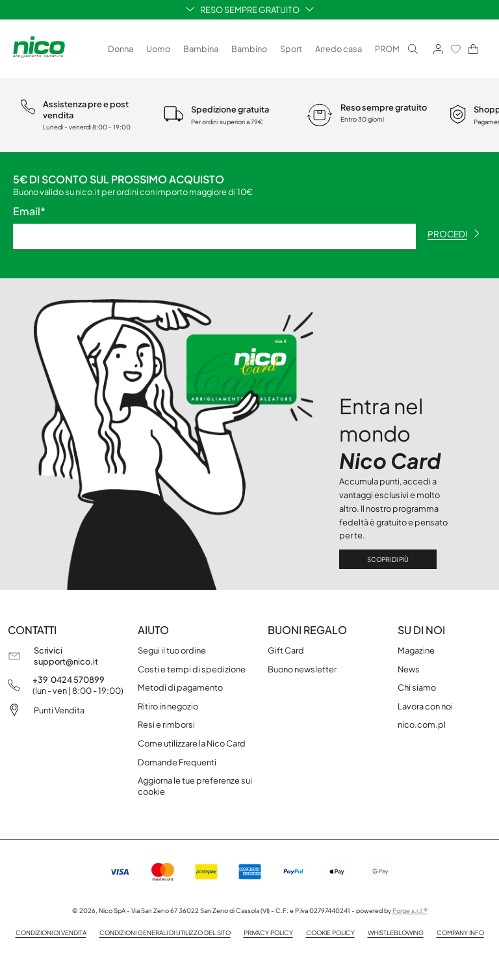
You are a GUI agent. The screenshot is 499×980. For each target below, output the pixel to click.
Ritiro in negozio (168, 706)
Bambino (249, 49)
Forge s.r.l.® (410, 910)
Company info (460, 933)
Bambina (201, 49)
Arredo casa (339, 49)
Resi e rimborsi (166, 724)
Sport (291, 49)
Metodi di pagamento (180, 687)
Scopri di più (388, 559)
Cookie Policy (330, 933)
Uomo (158, 49)
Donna (121, 49)
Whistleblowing (396, 933)
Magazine (416, 650)
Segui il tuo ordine (172, 650)
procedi (454, 234)
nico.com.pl (422, 724)
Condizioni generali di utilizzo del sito (165, 933)
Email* (29, 211)
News (409, 669)
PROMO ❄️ (397, 49)
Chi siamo (417, 687)
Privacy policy (268, 933)
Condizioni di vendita (51, 933)
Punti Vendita (59, 710)
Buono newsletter (302, 669)
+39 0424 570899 (69, 680)
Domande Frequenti (177, 762)
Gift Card (286, 650)
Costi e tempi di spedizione (192, 669)
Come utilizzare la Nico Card (192, 743)
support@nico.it (66, 661)
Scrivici (48, 650)
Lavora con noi (425, 706)
